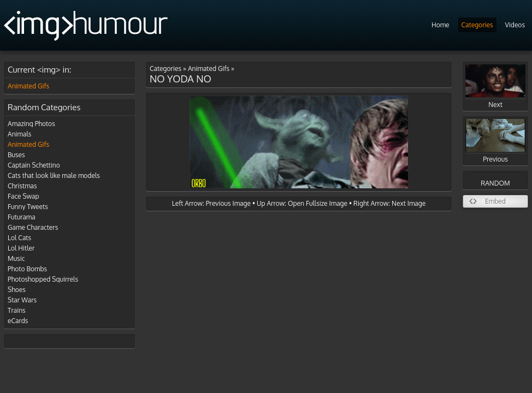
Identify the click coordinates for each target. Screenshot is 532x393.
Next (495, 87)
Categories (477, 25)
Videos (515, 25)
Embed (495, 201)
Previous (495, 141)
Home (441, 25)
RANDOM (495, 183)
